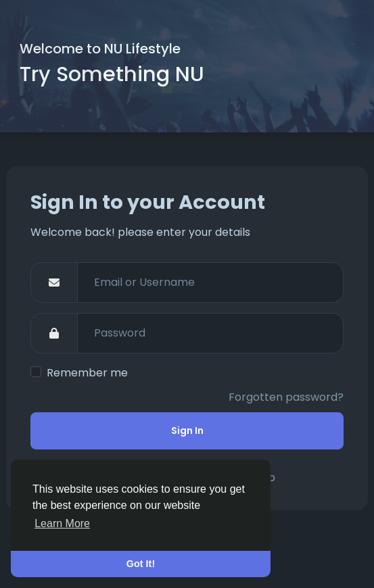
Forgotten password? (286, 397)
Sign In (187, 431)
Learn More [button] (62, 523)
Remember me (87, 373)
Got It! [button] (141, 564)
